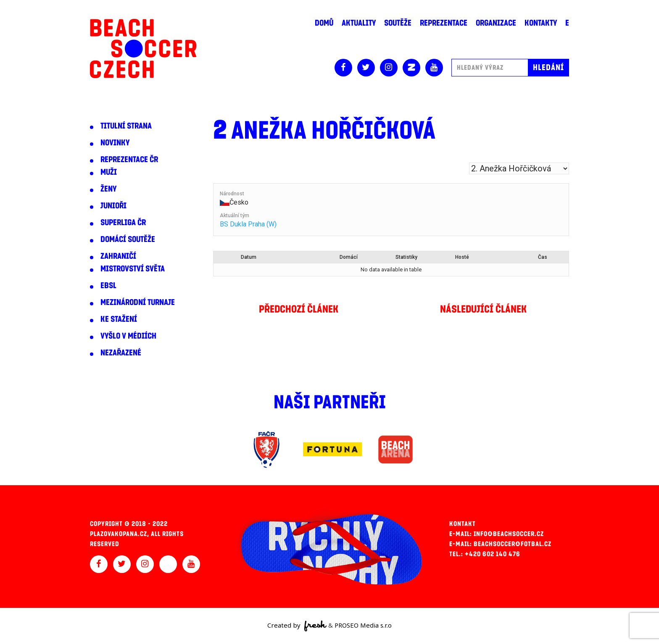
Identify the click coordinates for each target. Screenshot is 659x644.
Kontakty (541, 23)
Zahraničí (118, 256)
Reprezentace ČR (129, 160)
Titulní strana (126, 126)
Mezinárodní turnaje (138, 302)
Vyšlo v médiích (128, 336)
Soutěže (398, 23)
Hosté (462, 257)
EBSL (108, 286)
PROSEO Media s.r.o (363, 625)
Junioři (113, 206)
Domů (324, 23)
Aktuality (359, 23)
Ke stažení (119, 319)
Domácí (349, 257)
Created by (297, 626)
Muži (109, 172)
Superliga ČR (123, 223)
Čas (543, 257)
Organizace (496, 23)
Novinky (115, 143)
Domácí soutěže (128, 239)
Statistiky (406, 257)
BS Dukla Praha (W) (248, 224)
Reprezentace (444, 23)
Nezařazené (121, 353)
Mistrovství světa (133, 269)
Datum (249, 257)
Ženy (108, 189)
